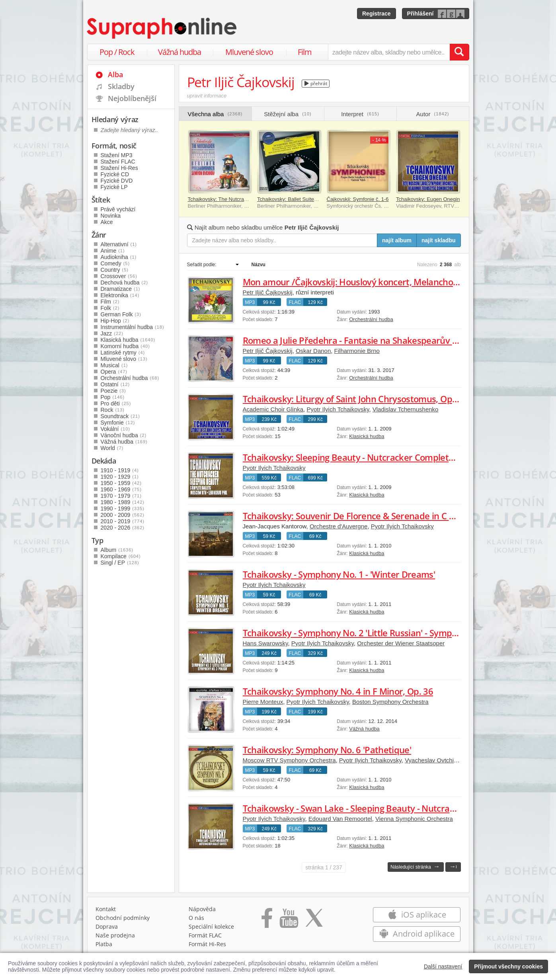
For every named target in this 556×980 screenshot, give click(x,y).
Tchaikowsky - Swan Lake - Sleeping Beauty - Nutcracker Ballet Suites (381, 808)
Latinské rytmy (123, 353)
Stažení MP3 (117, 155)
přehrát (316, 83)
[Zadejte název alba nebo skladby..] (282, 240)
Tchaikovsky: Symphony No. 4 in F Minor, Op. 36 (338, 691)
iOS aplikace (417, 915)
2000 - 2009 (123, 515)
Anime (113, 251)
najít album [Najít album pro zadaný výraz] (397, 240)
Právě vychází (118, 209)
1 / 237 (324, 867)
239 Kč (269, 419)
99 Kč (269, 302)
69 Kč (315, 536)
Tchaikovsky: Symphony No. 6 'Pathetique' (327, 750)
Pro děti (116, 403)
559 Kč (269, 478)
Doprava (107, 926)
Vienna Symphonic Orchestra (414, 819)
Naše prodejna (115, 935)
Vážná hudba (179, 52)
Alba (115, 74)
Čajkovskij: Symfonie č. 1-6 (358, 199)
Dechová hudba (125, 283)
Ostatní (115, 384)
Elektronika (120, 295)
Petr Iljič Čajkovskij (268, 292)
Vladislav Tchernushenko (406, 409)
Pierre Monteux (263, 702)
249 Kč (269, 653)
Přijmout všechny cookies (508, 966)
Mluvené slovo (249, 52)
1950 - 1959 (121, 483)
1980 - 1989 (123, 502)
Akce (107, 222)
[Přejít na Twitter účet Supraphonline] (314, 921)
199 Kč (269, 712)
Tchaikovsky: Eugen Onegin (428, 199)
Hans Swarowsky (265, 643)
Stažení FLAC (118, 162)
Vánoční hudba (124, 435)
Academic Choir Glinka (273, 409)
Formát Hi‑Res (207, 944)
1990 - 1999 (123, 509)
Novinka (111, 216)
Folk (110, 308)
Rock (113, 410)
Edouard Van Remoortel (340, 819)
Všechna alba (215, 114)
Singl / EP (120, 563)
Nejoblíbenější (132, 98)
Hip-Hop (115, 321)
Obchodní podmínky (123, 918)
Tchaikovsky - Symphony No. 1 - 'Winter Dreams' (339, 574)
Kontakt (106, 909)
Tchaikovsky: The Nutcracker (221, 199)
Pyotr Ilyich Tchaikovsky (338, 409)
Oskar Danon (313, 351)
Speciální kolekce (211, 926)
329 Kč (315, 653)
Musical (114, 365)
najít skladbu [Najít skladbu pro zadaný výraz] (439, 240)
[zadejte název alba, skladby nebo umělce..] (389, 52)
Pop (113, 397)
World (112, 448)
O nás (196, 918)
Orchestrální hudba (371, 319)
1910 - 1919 (120, 470)
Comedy (115, 263)
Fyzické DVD (117, 181)
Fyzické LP (114, 187)
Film (305, 52)
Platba (104, 944)
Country (115, 270)
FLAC (295, 302)
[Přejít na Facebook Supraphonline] (267, 921)
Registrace (377, 14)
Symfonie (118, 423)
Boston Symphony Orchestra (390, 702)
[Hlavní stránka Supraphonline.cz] (162, 28)
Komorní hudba (125, 346)
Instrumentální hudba (133, 327)
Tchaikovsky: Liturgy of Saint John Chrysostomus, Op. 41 (355, 399)
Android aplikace (417, 934)
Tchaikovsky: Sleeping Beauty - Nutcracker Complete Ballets (363, 457)
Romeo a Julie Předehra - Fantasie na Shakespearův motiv (359, 340)
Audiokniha (119, 257)
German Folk (121, 314)
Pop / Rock (117, 52)
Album (117, 550)
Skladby (121, 86)
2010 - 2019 (123, 521)
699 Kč (315, 478)
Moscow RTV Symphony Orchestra (289, 760)
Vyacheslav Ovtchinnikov (438, 760)
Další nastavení (443, 966)
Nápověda (202, 909)
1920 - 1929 (120, 477)
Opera (114, 372)
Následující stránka (415, 866)
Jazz (112, 333)
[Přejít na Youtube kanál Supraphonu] (289, 921)
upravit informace (207, 96)
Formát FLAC (205, 935)
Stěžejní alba (288, 114)
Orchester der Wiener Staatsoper (401, 643)
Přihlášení (420, 14)
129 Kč (315, 302)
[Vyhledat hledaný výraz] (459, 52)
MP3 (250, 302)
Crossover (119, 276)
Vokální (116, 429)
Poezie (113, 391)
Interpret (360, 114)
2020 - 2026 (123, 528)
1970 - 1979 (121, 496)
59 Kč (269, 536)
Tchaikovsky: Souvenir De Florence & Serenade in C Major (358, 516)
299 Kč (315, 419)
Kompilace (121, 556)
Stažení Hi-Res (119, 168)
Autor (433, 114)
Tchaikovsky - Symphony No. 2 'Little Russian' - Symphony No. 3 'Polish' (383, 633)
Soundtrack (120, 416)
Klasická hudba (367, 436)
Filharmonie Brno (357, 351)
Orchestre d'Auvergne (338, 526)
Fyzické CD (115, 174)
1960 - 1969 (121, 489)
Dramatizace (121, 289)
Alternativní (119, 244)
